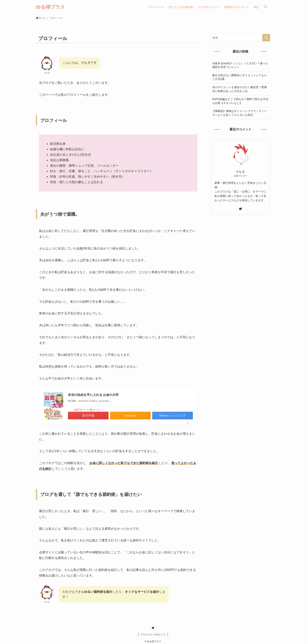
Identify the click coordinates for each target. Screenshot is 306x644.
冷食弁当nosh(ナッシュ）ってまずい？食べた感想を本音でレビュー (240, 65)
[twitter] (240, 209)
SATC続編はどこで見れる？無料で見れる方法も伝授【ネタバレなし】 (240, 101)
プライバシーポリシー (153, 635)
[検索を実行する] (266, 38)
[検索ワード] (240, 38)
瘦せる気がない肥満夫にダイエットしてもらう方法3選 (239, 77)
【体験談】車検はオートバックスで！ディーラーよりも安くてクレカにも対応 (239, 113)
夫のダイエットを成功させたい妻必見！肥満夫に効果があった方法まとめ (239, 89)
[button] (266, 7)
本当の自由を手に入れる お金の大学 (93, 395)
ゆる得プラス (50, 7)
